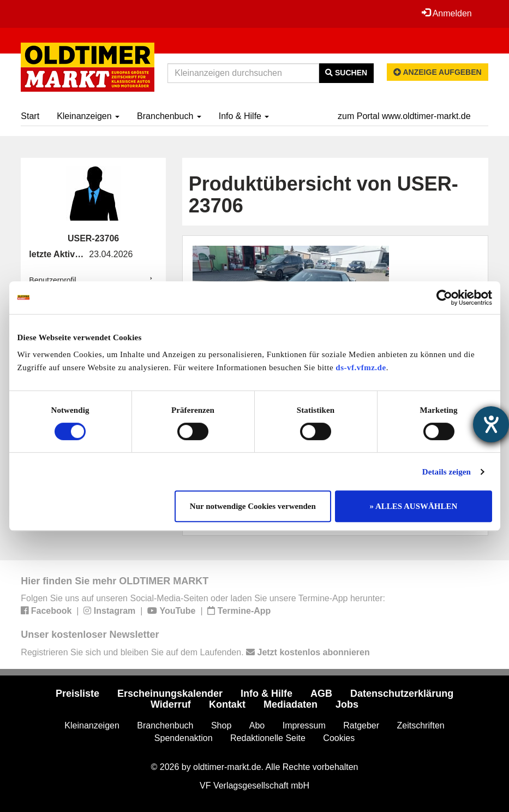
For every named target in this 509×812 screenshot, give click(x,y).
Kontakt (227, 704)
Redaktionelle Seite (268, 738)
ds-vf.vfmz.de (361, 368)
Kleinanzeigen (88, 116)
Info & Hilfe (244, 116)
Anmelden (447, 13)
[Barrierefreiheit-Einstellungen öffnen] (491, 424)
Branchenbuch (169, 116)
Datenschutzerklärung (402, 694)
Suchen (346, 73)
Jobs (347, 704)
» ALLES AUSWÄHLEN (414, 506)
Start (30, 116)
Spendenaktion (184, 738)
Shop (221, 725)
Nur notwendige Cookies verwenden (253, 506)
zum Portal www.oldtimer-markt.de (404, 116)
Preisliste (77, 694)
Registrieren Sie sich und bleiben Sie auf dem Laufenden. (195, 652)
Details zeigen (447, 472)
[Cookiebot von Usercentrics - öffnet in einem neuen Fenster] (444, 298)
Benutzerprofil (52, 280)
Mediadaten (291, 704)
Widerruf (171, 704)
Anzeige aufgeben (438, 72)
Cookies (339, 738)
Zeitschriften (421, 725)
